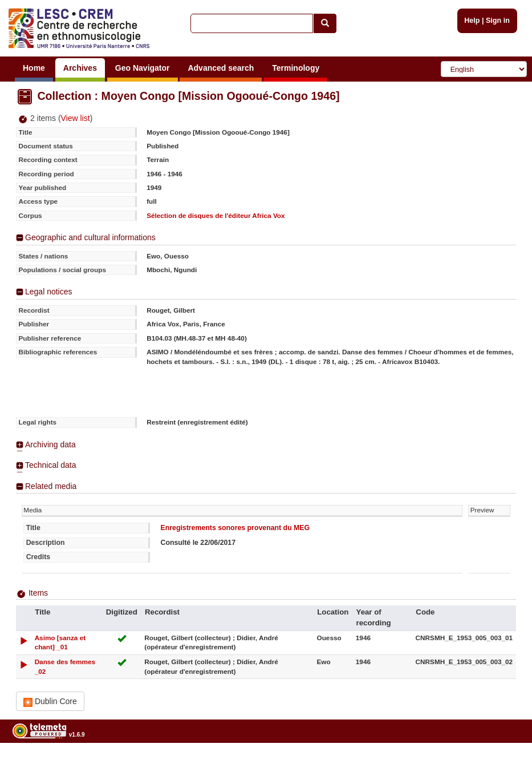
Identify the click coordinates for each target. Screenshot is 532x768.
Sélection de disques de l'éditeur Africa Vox (216, 215)
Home (34, 68)
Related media (51, 486)
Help (472, 21)
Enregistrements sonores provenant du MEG (235, 528)
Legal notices (49, 292)
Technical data (51, 465)
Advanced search (221, 68)
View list (76, 118)
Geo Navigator (143, 68)
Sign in (498, 21)
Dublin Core (50, 702)
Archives (80, 68)
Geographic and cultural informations (90, 237)
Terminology (296, 68)
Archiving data (50, 444)
